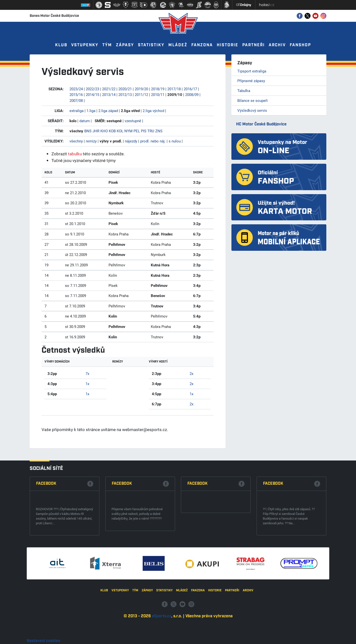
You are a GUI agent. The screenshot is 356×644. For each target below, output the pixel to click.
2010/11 (158, 94)
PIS (144, 131)
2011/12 (141, 94)
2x (191, 373)
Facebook (46, 559)
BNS (88, 131)
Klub (61, 45)
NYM (128, 131)
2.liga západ (108, 111)
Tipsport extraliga (252, 71)
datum (85, 121)
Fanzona (202, 45)
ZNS (159, 131)
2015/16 (76, 94)
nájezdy (131, 141)
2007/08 (76, 100)
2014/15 (92, 94)
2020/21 (125, 89)
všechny (76, 141)
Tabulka (244, 91)
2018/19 (158, 89)
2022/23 (92, 89)
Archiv (277, 45)
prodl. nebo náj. (153, 141)
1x (87, 384)
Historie (228, 45)
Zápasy (125, 45)
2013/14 (109, 94)
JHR (96, 131)
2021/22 (109, 89)
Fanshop (300, 45)
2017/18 (174, 89)
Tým (107, 45)
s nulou (175, 141)
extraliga (77, 111)
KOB (112, 131)
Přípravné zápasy (251, 81)
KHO (104, 131)
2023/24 (76, 89)
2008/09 (192, 94)
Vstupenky (85, 45)
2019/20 (141, 89)
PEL (137, 131)
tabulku (75, 154)
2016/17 (190, 89)
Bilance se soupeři (253, 100)
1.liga (91, 111)
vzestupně (133, 121)
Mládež (178, 45)
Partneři (254, 45)
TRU (151, 131)
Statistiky (151, 45)
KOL (120, 131)
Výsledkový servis (252, 110)
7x (87, 373)
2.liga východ (153, 111)
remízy (91, 141)
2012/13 (125, 94)
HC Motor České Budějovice (261, 124)
